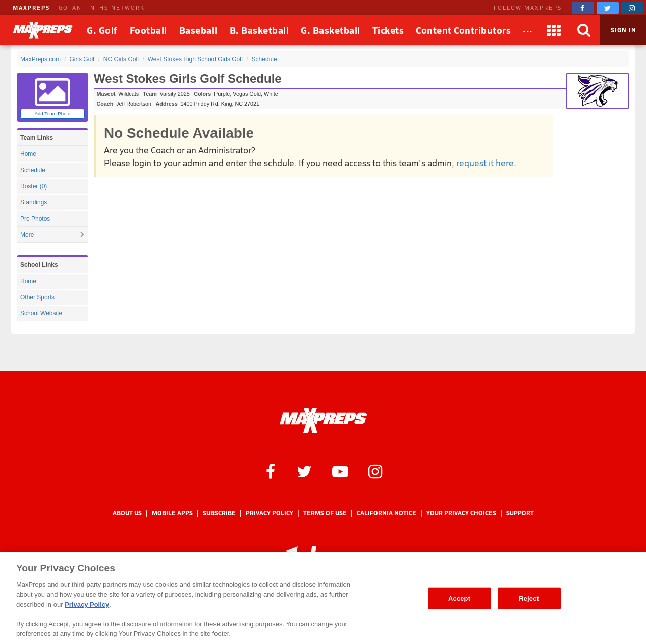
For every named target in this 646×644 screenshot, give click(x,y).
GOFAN (70, 7)
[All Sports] (528, 30)
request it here (485, 163)
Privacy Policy (270, 513)
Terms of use (325, 513)
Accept (459, 598)
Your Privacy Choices (461, 513)
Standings (34, 202)
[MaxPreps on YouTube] (340, 471)
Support (520, 513)
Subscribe (219, 513)
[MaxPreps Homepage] (323, 420)
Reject (529, 598)
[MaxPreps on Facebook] (583, 8)
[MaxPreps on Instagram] (632, 8)
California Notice (387, 513)
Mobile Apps (172, 513)
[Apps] (554, 30)
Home (28, 154)
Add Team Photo (53, 113)
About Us (127, 513)
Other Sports (37, 297)
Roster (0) (34, 186)
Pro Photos (35, 219)
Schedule (33, 170)
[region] (323, 598)
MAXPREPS (31, 7)
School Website (41, 313)
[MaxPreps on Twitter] (608, 8)
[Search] (584, 30)
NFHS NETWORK (118, 7)
